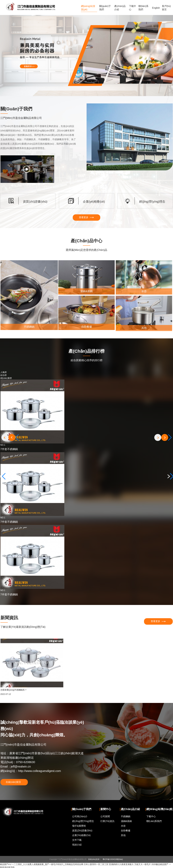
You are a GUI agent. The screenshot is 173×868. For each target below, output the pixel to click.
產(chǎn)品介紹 (120, 8)
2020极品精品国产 (160, 865)
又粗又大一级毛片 (143, 865)
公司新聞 (105, 817)
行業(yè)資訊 (107, 821)
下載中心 (133, 8)
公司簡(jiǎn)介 (80, 817)
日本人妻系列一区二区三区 (96, 865)
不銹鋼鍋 (126, 817)
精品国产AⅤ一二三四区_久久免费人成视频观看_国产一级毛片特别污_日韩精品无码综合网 (42, 865)
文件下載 (77, 840)
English (156, 8)
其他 (123, 836)
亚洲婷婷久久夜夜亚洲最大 (121, 865)
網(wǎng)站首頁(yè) (88, 8)
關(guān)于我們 (105, 8)
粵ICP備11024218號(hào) (113, 860)
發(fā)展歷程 (79, 826)
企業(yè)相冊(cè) (81, 836)
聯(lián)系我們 (143, 8)
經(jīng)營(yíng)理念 (83, 821)
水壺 (123, 826)
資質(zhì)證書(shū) (82, 831)
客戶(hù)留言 (166, 8)
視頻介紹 (77, 845)
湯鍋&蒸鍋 (126, 821)
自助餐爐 (126, 831)
